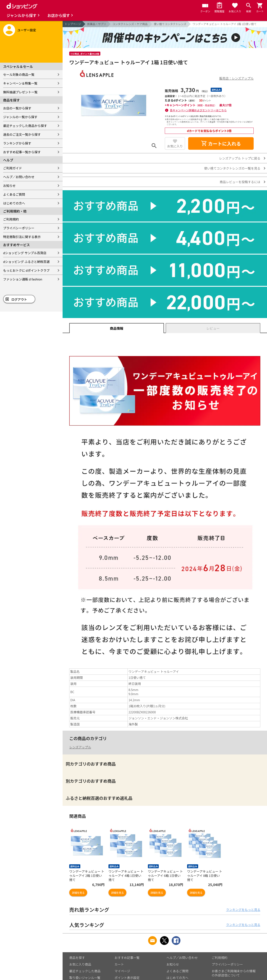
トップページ (73, 24)
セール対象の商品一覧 (19, 74)
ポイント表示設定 (127, 978)
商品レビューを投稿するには (240, 182)
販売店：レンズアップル (236, 78)
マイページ (122, 971)
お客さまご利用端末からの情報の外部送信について (234, 973)
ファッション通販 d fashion (23, 279)
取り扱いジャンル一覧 (85, 978)
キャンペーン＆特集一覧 (20, 83)
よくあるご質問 (14, 194)
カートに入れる (221, 143)
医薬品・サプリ (97, 24)
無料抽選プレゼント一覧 (20, 92)
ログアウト (19, 299)
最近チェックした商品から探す (25, 126)
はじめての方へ (14, 203)
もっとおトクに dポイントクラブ (26, 270)
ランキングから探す (17, 143)
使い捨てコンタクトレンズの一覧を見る (232, 168)
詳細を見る (78, 893)
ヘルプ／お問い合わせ (19, 177)
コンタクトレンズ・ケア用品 (130, 24)
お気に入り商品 (80, 964)
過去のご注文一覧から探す (22, 134)
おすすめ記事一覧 (127, 958)
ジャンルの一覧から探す (20, 117)
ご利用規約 (11, 219)
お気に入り (175, 146)
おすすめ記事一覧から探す (22, 152)
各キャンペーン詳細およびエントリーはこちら (198, 110)
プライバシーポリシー (19, 228)
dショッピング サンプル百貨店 (25, 253)
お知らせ (9, 186)
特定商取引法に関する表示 (22, 237)
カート (119, 964)
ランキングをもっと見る (243, 910)
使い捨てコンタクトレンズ (170, 24)
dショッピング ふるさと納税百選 (26, 262)
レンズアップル (80, 747)
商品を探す (77, 958)
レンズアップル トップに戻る (240, 158)
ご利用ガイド (13, 168)
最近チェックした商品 (85, 971)
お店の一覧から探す (17, 108)
